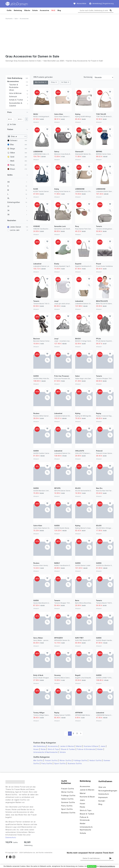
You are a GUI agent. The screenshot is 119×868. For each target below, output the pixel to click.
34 (8, 211)
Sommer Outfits (68, 803)
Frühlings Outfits (80, 761)
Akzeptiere (92, 866)
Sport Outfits (60, 764)
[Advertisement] (59, 38)
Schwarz (14, 141)
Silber (13, 153)
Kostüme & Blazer (91, 746)
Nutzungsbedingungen (108, 791)
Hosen (36, 749)
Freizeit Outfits (51, 761)
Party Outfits (47, 764)
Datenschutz (11, 838)
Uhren (12, 90)
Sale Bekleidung (15, 78)
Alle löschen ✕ (41, 82)
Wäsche (27, 11)
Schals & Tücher (16, 100)
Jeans (103, 746)
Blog (59, 11)
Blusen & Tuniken (68, 749)
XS (9, 182)
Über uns (102, 787)
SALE (53, 11)
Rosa (12, 165)
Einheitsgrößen (14, 202)
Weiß (12, 161)
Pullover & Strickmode (86, 749)
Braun (13, 169)
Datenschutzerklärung (107, 866)
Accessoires (44, 11)
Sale (16, 19)
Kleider (100, 749)
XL (8, 198)
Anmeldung (97, 4)
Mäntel (79, 746)
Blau (12, 145)
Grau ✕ (54, 82)
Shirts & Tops (53, 749)
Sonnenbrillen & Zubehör (16, 105)
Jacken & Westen (67, 746)
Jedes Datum (16, 227)
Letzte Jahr (15, 230)
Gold (12, 157)
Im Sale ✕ (65, 82)
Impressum (103, 798)
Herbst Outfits (95, 761)
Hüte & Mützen (15, 93)
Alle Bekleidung (40, 746)
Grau (14, 137)
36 (8, 215)
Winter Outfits (65, 761)
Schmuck (13, 97)
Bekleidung (18, 11)
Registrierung (108, 4)
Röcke (43, 749)
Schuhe (35, 11)
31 (8, 207)
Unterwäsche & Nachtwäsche (45, 752)
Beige (13, 149)
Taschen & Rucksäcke (14, 86)
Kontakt (102, 801)
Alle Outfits (38, 761)
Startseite (9, 19)
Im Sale (13, 125)
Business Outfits (75, 764)
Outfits (9, 11)
